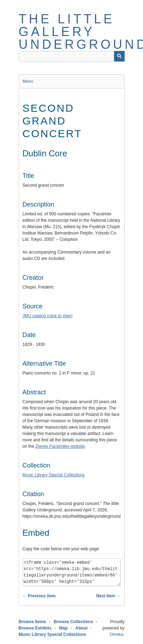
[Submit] (119, 56)
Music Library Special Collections (54, 475)
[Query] (72, 56)
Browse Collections (73, 622)
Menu (28, 81)
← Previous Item (39, 596)
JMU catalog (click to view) (48, 316)
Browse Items (32, 622)
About (81, 628)
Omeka (116, 634)
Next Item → (108, 596)
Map (64, 628)
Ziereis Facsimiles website (60, 446)
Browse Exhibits (35, 628)
